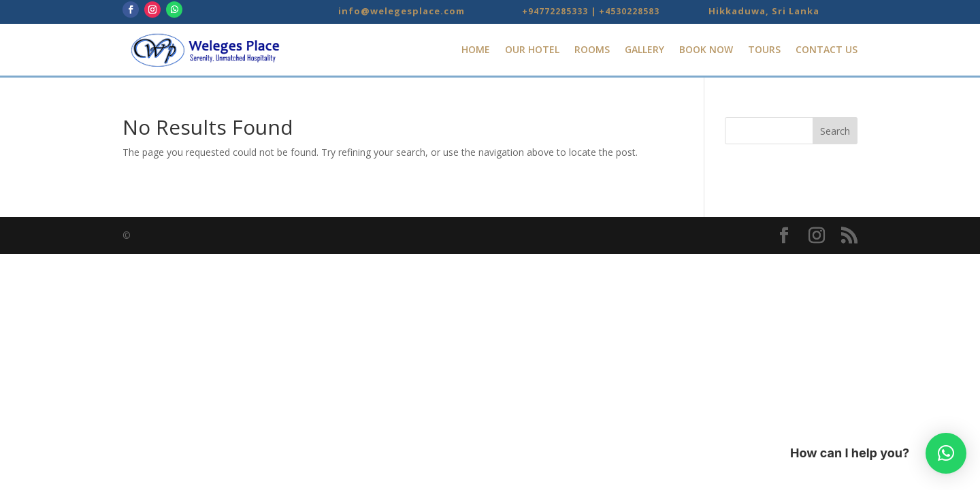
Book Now (706, 49)
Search (835, 131)
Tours (764, 49)
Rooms (592, 49)
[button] (946, 453)
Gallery (644, 49)
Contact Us (827, 49)
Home (476, 49)
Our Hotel (532, 49)
